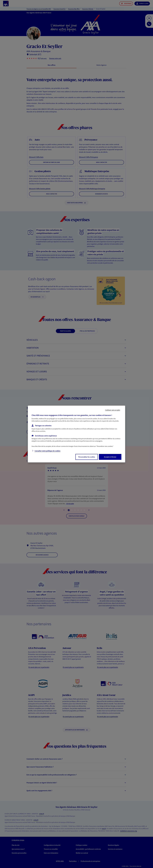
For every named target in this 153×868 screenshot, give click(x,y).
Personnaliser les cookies (87, 457)
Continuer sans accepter (113, 410)
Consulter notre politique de (47, 451)
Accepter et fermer (110, 457)
